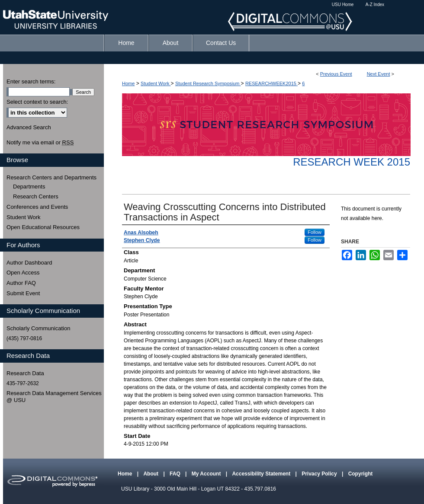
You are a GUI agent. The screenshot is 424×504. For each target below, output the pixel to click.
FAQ (176, 474)
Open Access (23, 273)
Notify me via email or (40, 143)
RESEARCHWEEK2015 (271, 83)
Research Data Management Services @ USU (54, 397)
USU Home (343, 5)
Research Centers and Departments (51, 177)
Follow (315, 232)
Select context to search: (37, 102)
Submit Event (23, 293)
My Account (207, 474)
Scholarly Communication (38, 328)
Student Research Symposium (208, 83)
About (151, 474)
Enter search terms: (31, 81)
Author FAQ (21, 283)
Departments (29, 187)
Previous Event (336, 74)
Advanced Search (29, 127)
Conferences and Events (37, 207)
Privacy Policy (320, 474)
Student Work (156, 83)
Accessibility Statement (262, 474)
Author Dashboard (29, 263)
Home (128, 83)
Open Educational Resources (43, 227)
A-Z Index (375, 5)
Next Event (379, 74)
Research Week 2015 (352, 162)
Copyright (361, 474)
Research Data (25, 373)
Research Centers (36, 196)
